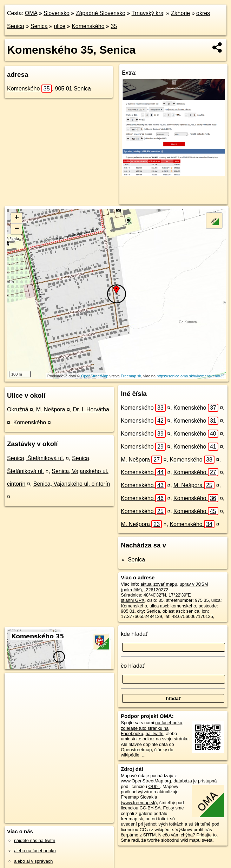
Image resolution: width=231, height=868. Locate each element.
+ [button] (17, 218)
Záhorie (180, 13)
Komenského (88, 26)
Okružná (18, 409)
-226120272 (156, 590)
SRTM (150, 835)
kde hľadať (134, 634)
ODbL (154, 786)
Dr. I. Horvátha (91, 409)
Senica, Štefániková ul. (36, 458)
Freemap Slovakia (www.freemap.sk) (139, 800)
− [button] (17, 229)
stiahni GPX (133, 600)
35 (114, 26)
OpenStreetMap (95, 376)
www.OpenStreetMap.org (146, 781)
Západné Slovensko (101, 13)
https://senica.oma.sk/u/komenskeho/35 (190, 376)
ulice (60, 26)
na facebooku (169, 723)
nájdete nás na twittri (35, 840)
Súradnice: (131, 595)
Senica (39, 26)
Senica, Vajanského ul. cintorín (72, 484)
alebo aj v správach (33, 861)
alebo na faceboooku (35, 851)
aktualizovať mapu (159, 584)
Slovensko (57, 13)
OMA (31, 13)
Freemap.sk (131, 376)
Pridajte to (206, 835)
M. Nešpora (51, 409)
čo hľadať (133, 666)
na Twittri (155, 734)
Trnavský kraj (148, 13)
